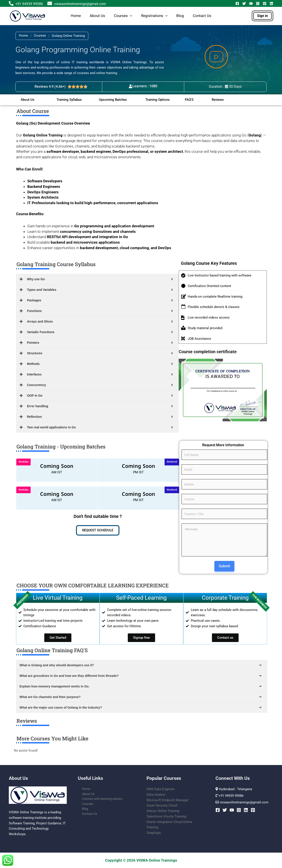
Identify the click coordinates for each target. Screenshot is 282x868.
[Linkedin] (271, 4)
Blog (180, 16)
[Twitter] (244, 4)
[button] (130, 16)
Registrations (154, 16)
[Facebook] (237, 4)
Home (76, 16)
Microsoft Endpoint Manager (168, 800)
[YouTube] (251, 4)
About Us (97, 16)
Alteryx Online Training (163, 811)
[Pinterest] (265, 4)
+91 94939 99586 (29, 4)
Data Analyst (156, 795)
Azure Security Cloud (162, 805)
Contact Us (202, 16)
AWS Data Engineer (161, 789)
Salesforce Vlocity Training (166, 816)
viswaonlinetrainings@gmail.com (77, 4)
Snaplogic (154, 833)
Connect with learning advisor (100, 800)
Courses (123, 16)
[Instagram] (258, 4)
